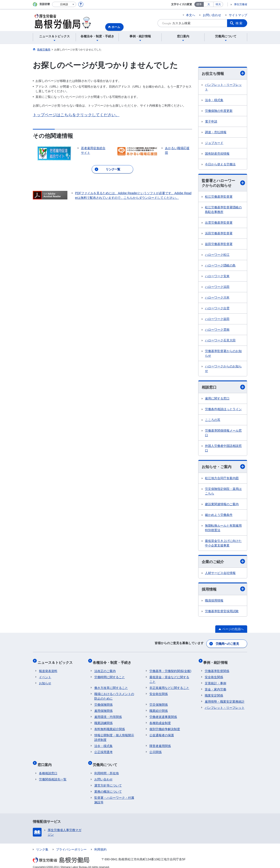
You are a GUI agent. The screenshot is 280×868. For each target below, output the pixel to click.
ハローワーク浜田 (217, 288)
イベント (45, 675)
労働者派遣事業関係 (163, 715)
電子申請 (211, 122)
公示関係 (156, 750)
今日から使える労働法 (220, 164)
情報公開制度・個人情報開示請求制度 (114, 736)
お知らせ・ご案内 (223, 468)
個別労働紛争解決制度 (165, 727)
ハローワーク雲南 (217, 330)
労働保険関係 (103, 703)
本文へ (191, 15)
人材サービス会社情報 (220, 574)
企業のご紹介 (223, 563)
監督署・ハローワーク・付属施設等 (114, 795)
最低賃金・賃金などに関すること (169, 677)
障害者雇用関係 (160, 744)
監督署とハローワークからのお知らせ (223, 184)
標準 (199, 4)
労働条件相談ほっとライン (223, 410)
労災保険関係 (159, 703)
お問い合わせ (212, 15)
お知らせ (45, 681)
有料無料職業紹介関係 (110, 727)
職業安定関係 (214, 693)
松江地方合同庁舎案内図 (222, 479)
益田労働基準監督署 (219, 245)
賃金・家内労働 (215, 687)
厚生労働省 (241, 4)
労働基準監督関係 (217, 669)
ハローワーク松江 (217, 256)
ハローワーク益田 (217, 320)
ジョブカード (214, 143)
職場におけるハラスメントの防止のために (114, 694)
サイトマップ (238, 15)
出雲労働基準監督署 (219, 223)
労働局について (107, 761)
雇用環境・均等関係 (108, 715)
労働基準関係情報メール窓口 (223, 434)
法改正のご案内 (105, 669)
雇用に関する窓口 (217, 399)
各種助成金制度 (160, 721)
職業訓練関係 (103, 721)
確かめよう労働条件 (219, 516)
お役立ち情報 (223, 73)
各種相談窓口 (48, 768)
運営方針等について (108, 781)
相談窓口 (223, 388)
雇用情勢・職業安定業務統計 (225, 700)
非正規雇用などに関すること (169, 686)
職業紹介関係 (159, 709)
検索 (239, 23)
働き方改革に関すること (111, 686)
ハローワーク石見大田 (220, 341)
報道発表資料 (48, 669)
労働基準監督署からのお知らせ (223, 354)
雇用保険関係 (103, 709)
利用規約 (100, 845)
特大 (218, 4)
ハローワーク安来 (217, 277)
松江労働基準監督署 (219, 197)
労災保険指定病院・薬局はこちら (223, 492)
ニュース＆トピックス (56, 662)
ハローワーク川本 (217, 298)
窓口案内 (46, 761)
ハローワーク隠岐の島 (220, 266)
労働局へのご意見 (227, 645)
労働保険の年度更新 (219, 111)
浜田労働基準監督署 (219, 234)
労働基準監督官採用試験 (222, 613)
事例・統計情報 (217, 662)
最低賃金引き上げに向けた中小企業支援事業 (223, 544)
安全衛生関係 (159, 692)
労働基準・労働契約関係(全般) (170, 669)
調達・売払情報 (216, 132)
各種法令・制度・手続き (114, 662)
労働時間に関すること (110, 675)
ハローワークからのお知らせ (223, 369)
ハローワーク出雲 (217, 309)
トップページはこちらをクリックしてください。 (76, 115)
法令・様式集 (214, 100)
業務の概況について (108, 787)
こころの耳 (213, 421)
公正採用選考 (103, 750)
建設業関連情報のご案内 (222, 505)
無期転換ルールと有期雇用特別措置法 (223, 529)
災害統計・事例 (215, 681)
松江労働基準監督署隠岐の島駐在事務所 (223, 210)
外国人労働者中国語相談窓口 (223, 449)
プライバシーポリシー (71, 845)
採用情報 (223, 591)
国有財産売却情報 (217, 154)
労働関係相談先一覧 (53, 775)
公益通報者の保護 (162, 733)
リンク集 (42, 845)
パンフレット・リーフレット (223, 87)
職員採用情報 (214, 602)
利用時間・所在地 (107, 768)
